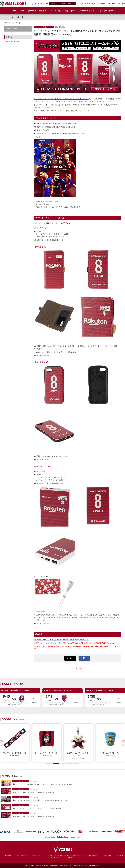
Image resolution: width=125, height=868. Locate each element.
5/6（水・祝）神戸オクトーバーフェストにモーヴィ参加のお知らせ (68, 807)
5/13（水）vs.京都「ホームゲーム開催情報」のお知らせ (68, 791)
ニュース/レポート (18, 11)
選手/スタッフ (71, 11)
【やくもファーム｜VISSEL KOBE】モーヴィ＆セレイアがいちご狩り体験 (68, 799)
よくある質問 (106, 856)
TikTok (41, 4)
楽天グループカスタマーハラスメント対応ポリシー (64, 856)
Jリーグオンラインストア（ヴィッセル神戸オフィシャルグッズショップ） (62, 99)
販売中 (34, 699)
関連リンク (119, 856)
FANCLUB (72, 4)
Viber (32, 4)
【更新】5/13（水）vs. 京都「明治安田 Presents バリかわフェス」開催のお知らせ (68, 783)
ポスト (70, 658)
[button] (49, 763)
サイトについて (22, 856)
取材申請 (71, 858)
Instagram (44, 4)
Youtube (47, 4)
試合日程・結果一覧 (13, 41)
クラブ (44, 27)
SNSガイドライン (37, 856)
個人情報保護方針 (92, 856)
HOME (6, 23)
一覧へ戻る (77, 669)
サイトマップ (58, 858)
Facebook (38, 4)
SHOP (63, 4)
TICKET (54, 4)
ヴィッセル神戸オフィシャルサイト (13, 4)
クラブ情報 (8, 856)
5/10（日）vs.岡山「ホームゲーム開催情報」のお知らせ (68, 815)
